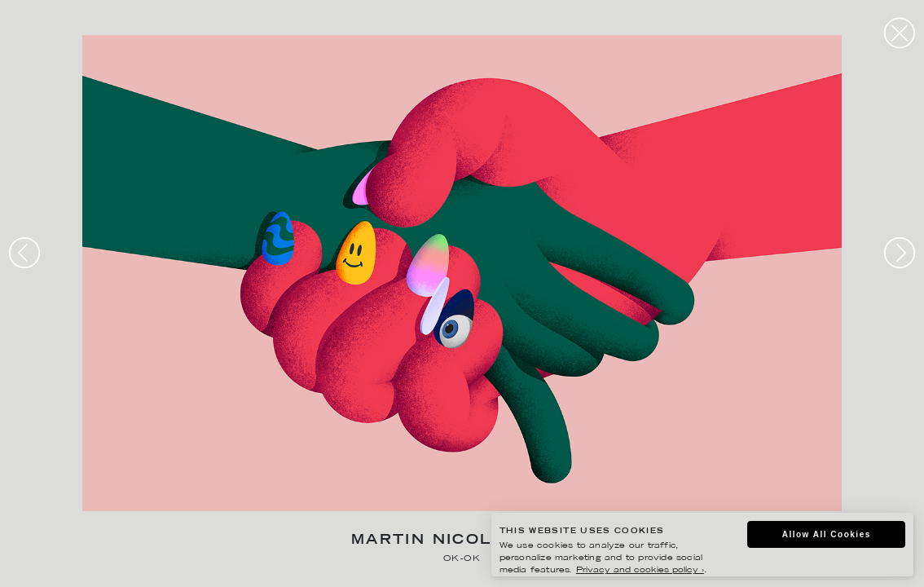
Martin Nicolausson (462, 541)
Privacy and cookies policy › (640, 570)
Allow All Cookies (827, 534)
